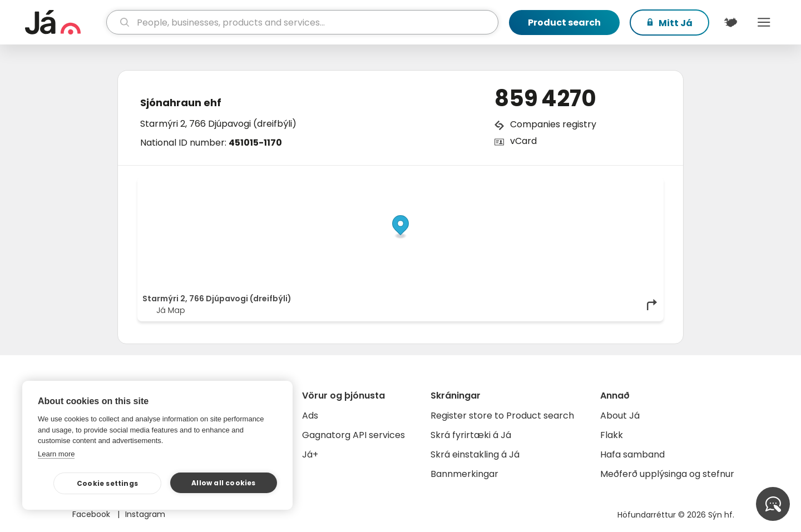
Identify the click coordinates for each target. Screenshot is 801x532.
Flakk (612, 435)
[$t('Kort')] (730, 22)
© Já (544, 185)
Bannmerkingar (464, 474)
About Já (620, 416)
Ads (310, 416)
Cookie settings (107, 483)
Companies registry (553, 124)
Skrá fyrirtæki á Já (471, 435)
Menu (764, 22)
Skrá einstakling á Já (475, 454)
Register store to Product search (502, 416)
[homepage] (64, 22)
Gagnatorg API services (353, 435)
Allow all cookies (223, 483)
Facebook (92, 514)
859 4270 (545, 98)
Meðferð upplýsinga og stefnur (667, 474)
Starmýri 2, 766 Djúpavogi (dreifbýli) (218, 124)
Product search (564, 23)
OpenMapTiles (637, 185)
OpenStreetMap (583, 185)
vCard (523, 141)
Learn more (56, 454)
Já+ (310, 454)
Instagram (145, 514)
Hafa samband (632, 454)
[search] (302, 22)
